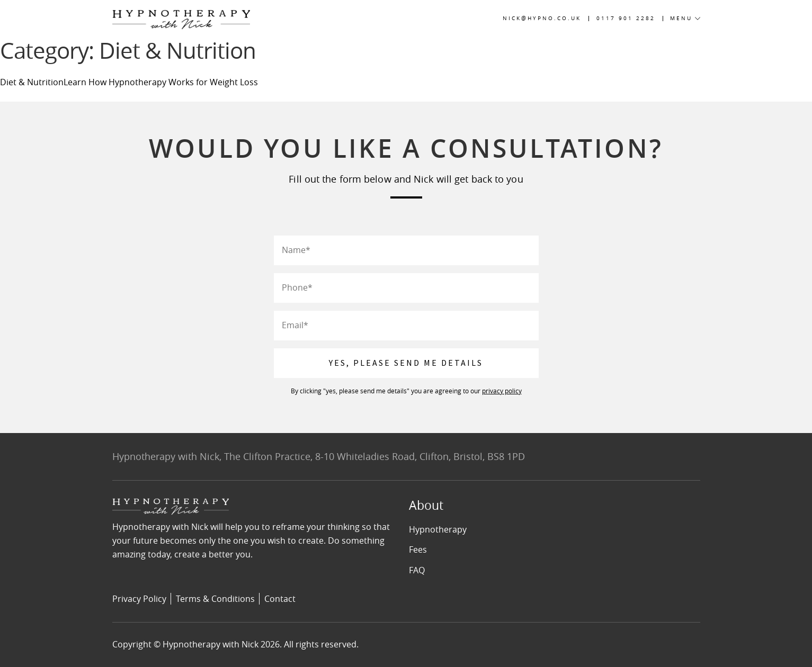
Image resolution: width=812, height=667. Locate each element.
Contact (280, 599)
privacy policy (502, 391)
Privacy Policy (139, 599)
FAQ (417, 570)
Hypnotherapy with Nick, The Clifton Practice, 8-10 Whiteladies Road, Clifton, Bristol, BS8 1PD (319, 456)
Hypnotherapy (438, 529)
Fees (418, 549)
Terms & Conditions (215, 599)
